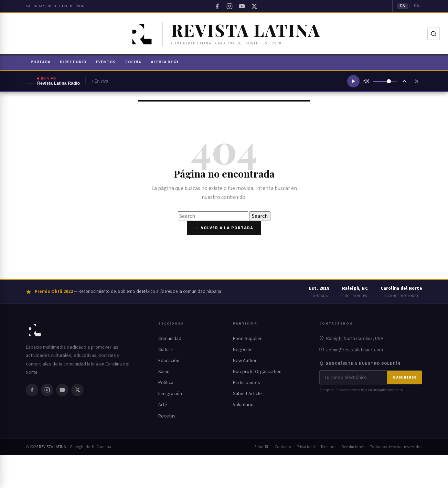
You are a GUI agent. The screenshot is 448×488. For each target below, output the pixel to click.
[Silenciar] (366, 81)
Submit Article (247, 394)
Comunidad (170, 339)
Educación (169, 361)
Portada (40, 62)
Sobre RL (262, 447)
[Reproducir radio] (353, 81)
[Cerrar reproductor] (417, 81)
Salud (164, 372)
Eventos (106, 62)
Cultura (166, 350)
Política (166, 383)
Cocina (133, 62)
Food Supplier (247, 339)
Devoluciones (353, 447)
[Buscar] (434, 34)
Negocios (243, 350)
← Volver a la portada (224, 228)
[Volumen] (385, 81)
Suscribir (404, 377)
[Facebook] (217, 6)
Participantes (247, 383)
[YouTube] (242, 6)
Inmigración (170, 394)
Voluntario (243, 405)
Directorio (73, 62)
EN (417, 6)
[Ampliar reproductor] (404, 81)
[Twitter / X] (254, 6)
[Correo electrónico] (353, 377)
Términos (328, 447)
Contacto (283, 447)
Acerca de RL (165, 62)
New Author (245, 361)
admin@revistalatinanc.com (355, 350)
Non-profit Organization (257, 372)
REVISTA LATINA (52, 447)
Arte (163, 405)
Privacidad (306, 447)
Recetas (167, 416)
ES (403, 6)
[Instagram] (230, 6)
